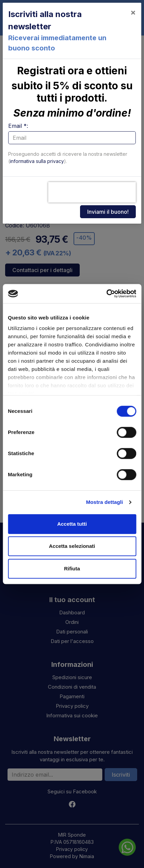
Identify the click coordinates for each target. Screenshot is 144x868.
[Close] (133, 12)
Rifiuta (72, 568)
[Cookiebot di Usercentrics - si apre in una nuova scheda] (106, 294)
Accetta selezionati (72, 546)
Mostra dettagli (104, 502)
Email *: (18, 126)
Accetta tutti (72, 524)
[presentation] (92, 192)
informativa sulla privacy (37, 161)
